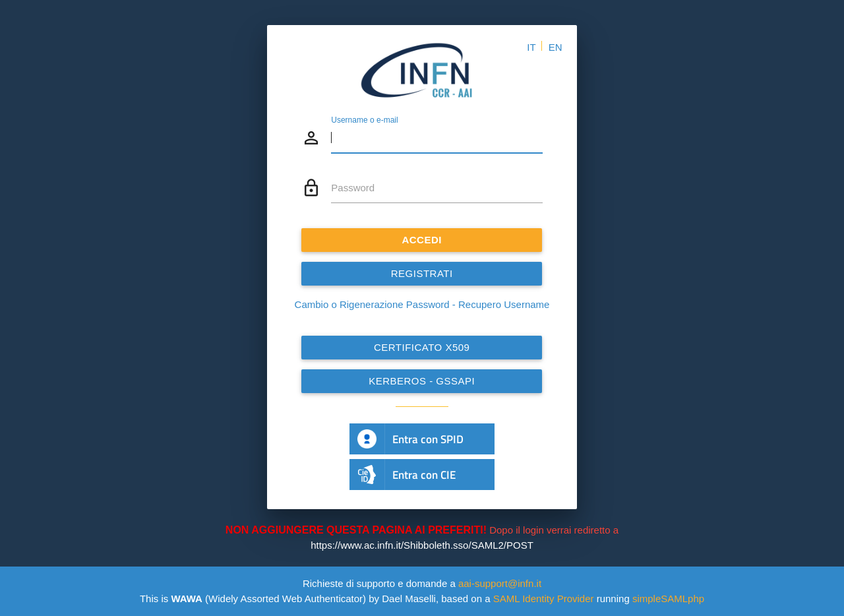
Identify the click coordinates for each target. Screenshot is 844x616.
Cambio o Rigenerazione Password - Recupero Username (422, 304)
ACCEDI (422, 240)
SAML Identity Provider (544, 599)
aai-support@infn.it (500, 583)
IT (531, 47)
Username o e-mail (364, 120)
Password (353, 188)
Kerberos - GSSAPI (422, 381)
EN (556, 47)
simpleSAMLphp (668, 599)
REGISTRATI (422, 273)
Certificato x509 (422, 347)
